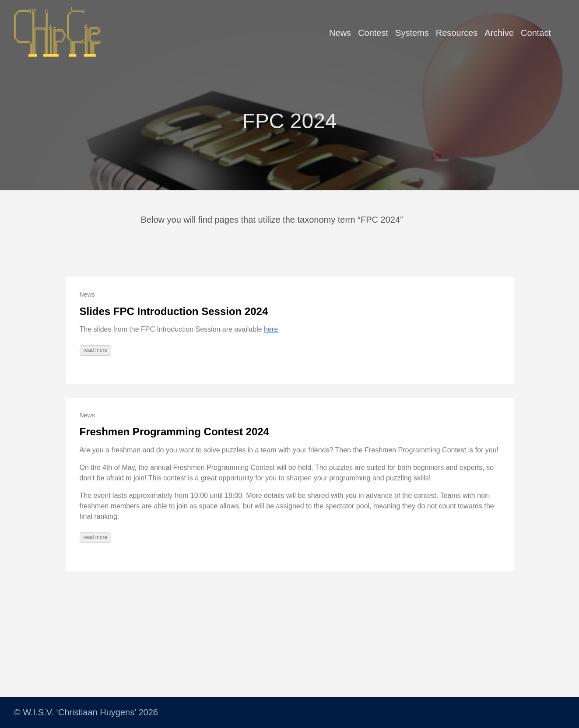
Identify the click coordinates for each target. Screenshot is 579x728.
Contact (536, 33)
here (271, 329)
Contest (373, 33)
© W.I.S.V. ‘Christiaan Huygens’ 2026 (86, 712)
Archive (499, 33)
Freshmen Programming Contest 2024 (174, 432)
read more (96, 350)
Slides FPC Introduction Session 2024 (174, 311)
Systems (412, 33)
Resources (457, 33)
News (340, 33)
